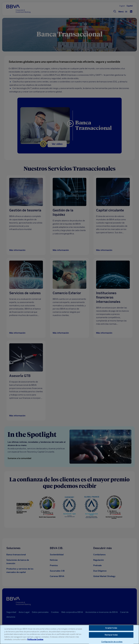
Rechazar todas (111, 635)
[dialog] (69, 634)
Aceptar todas (111, 628)
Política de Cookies (35, 639)
